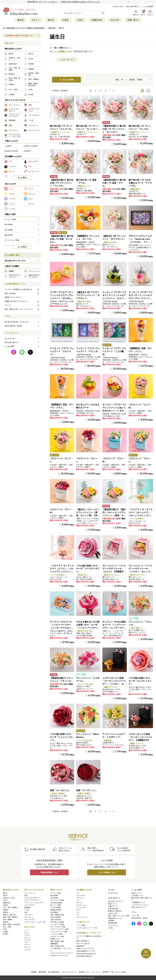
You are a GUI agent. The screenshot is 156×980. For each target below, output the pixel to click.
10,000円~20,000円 (11, 151)
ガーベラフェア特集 (57, 900)
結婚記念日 (97, 20)
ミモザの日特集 (56, 907)
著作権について (84, 972)
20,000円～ (28, 151)
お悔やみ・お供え (9, 898)
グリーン (27, 945)
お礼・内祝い (7, 927)
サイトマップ (96, 972)
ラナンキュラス (82, 917)
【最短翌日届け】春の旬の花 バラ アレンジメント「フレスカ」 (62, 183)
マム (78, 900)
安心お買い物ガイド (134, 6)
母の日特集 (54, 895)
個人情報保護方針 (54, 972)
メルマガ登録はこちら (107, 872)
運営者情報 (42, 972)
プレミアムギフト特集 (58, 927)
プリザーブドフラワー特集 (59, 929)
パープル (27, 940)
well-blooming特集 (56, 903)
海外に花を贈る (22, 293)
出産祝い (6, 905)
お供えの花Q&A (56, 920)
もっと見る (22, 178)
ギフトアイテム (30, 920)
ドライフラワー (30, 905)
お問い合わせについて (139, 907)
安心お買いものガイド (116, 901)
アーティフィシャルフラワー (34, 903)
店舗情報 (80, 946)
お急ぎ (66, 20)
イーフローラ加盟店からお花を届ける (22, 289)
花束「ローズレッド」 (87, 790)
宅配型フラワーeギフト (13, 297)
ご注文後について (137, 895)
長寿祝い (6, 922)
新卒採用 (105, 972)
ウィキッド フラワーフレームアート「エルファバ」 (62, 351)
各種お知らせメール (115, 918)
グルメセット (29, 915)
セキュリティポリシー (69, 972)
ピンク (27, 933)
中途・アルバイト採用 (118, 972)
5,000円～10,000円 (31, 146)
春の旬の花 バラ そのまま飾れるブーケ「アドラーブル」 (140, 183)
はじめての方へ (118, 6)
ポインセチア (81, 895)
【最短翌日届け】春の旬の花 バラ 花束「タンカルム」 (62, 239)
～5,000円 (8, 146)
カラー (79, 910)
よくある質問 (148, 6)
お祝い (5, 929)
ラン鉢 (27, 910)
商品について (113, 904)
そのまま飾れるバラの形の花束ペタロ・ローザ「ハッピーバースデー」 (88, 625)
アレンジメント (30, 893)
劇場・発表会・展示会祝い (12, 924)
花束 (26, 895)
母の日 (51, 20)
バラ (78, 893)
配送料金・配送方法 (115, 911)
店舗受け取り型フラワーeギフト (22, 301)
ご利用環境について (138, 902)
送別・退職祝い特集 (57, 915)
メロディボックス (67, 60)
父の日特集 (54, 898)
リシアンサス (81, 907)
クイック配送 (81, 925)
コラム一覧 (135, 915)
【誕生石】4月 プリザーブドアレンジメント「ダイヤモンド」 (88, 295)
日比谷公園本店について (86, 951)
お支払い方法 (113, 913)
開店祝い (6, 912)
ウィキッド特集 (56, 893)
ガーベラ (79, 903)
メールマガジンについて (140, 905)
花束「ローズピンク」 (60, 790)
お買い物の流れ (113, 909)
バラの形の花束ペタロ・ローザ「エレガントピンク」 (140, 681)
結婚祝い (6, 910)
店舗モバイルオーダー (85, 949)
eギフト (36, 20)
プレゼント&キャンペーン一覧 (87, 928)
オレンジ (27, 938)
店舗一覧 (133, 20)
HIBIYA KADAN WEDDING (86, 954)
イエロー (27, 935)
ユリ (78, 915)
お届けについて (113, 906)
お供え (80, 20)
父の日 (5, 900)
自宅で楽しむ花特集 (57, 922)
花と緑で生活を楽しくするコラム (17, 322)
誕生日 (21, 20)
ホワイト (27, 947)
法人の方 (115, 20)
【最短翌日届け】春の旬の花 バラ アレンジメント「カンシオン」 (114, 129)
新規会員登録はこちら (49, 872)
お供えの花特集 (56, 917)
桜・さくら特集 (56, 905)
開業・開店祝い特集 (57, 941)
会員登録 (111, 921)
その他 (110, 928)
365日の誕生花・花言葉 (13, 326)
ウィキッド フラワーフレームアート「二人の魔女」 (114, 351)
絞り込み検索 (66, 80)
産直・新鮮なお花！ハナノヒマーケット (22, 309)
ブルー (27, 942)
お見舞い (6, 932)
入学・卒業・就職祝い (10, 907)
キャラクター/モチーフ (32, 898)
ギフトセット (29, 917)
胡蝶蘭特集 (54, 944)
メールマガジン (113, 925)
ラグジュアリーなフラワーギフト (62, 953)
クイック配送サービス (62, 51)
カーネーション (82, 905)
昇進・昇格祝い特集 (57, 946)
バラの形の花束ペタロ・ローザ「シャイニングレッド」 (62, 737)
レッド (27, 930)
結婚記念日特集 (56, 910)
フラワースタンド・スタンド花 (35, 922)
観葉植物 (27, 907)
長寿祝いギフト (56, 939)
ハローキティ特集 (56, 934)
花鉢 (26, 912)
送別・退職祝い (8, 920)
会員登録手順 (113, 923)
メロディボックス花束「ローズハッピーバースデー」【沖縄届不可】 (140, 737)
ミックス (27, 950)
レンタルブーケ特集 (57, 924)
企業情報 (33, 972)
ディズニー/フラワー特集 (59, 932)
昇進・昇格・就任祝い (10, 917)
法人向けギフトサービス (15, 261)
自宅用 (5, 934)
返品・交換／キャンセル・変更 (119, 916)
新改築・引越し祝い (10, 915)
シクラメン (80, 898)
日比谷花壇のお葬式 (84, 956)
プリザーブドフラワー (32, 900)
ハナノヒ (22, 305)
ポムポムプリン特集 (57, 936)
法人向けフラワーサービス (59, 955)
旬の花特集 (54, 912)
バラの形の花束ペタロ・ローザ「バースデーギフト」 (88, 569)
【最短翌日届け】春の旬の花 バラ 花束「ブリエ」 (114, 183)
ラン (78, 912)
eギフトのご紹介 (83, 944)
